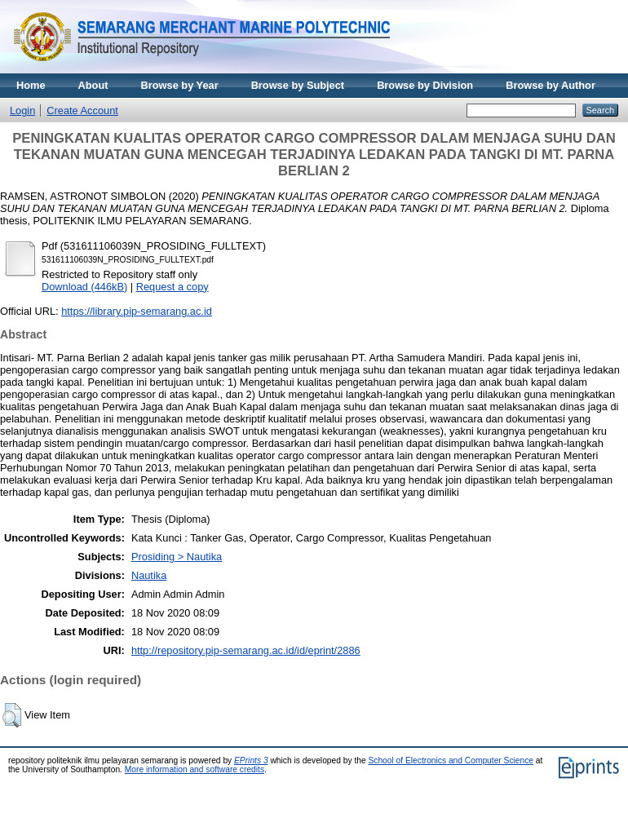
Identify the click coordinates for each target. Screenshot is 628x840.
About (93, 85)
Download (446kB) (84, 287)
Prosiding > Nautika (177, 557)
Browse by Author (551, 85)
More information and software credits (195, 769)
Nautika (149, 575)
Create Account (82, 111)
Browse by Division (425, 85)
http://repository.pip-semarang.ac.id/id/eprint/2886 (246, 650)
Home (31, 85)
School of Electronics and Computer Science (451, 760)
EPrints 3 (251, 760)
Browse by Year (180, 85)
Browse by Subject (298, 85)
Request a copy (172, 287)
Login (22, 111)
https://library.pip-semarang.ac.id (137, 311)
